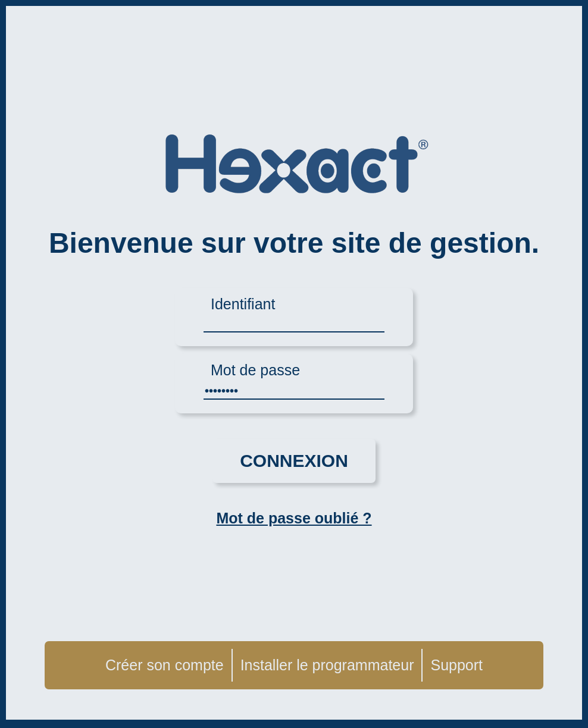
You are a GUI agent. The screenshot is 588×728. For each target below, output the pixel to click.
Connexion (294, 461)
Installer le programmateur (327, 665)
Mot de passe (255, 370)
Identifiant (243, 304)
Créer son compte (165, 665)
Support (456, 665)
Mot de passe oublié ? (294, 518)
